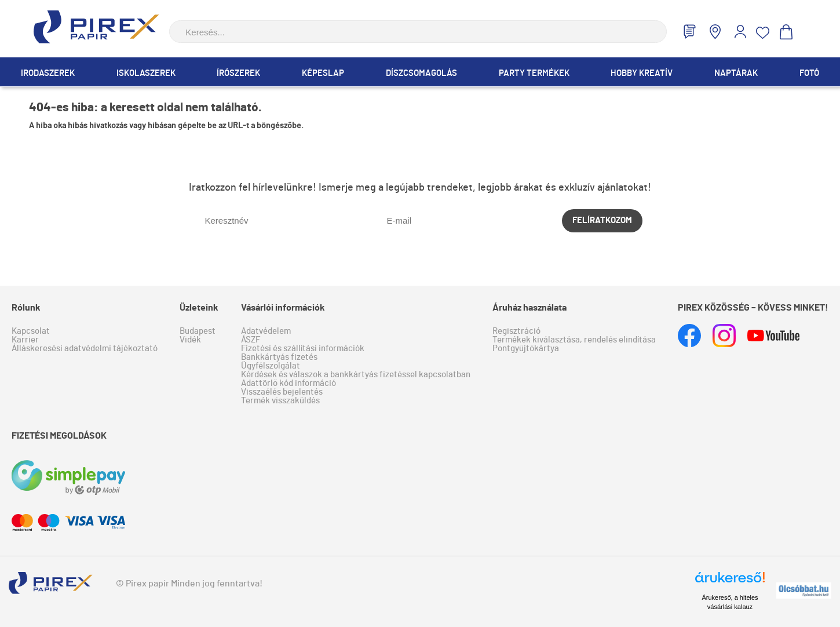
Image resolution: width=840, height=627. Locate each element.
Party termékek (534, 73)
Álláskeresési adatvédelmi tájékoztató (85, 349)
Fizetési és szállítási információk (303, 349)
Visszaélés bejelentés (282, 392)
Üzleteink (199, 308)
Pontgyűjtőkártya (526, 349)
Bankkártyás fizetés (279, 357)
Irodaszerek (48, 73)
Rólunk (26, 308)
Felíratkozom (602, 220)
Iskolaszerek (146, 73)
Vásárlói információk (283, 308)
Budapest (198, 331)
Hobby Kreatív (642, 73)
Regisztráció (516, 331)
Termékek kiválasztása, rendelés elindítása (574, 340)
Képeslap (323, 73)
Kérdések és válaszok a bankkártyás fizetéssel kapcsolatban (356, 375)
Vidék (190, 340)
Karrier (25, 340)
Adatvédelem (266, 331)
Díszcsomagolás (421, 73)
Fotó (809, 73)
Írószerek (238, 73)
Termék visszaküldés (280, 401)
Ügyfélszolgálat (271, 366)
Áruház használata (529, 308)
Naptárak (736, 73)
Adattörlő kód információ (288, 383)
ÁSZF (251, 340)
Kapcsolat (31, 331)
